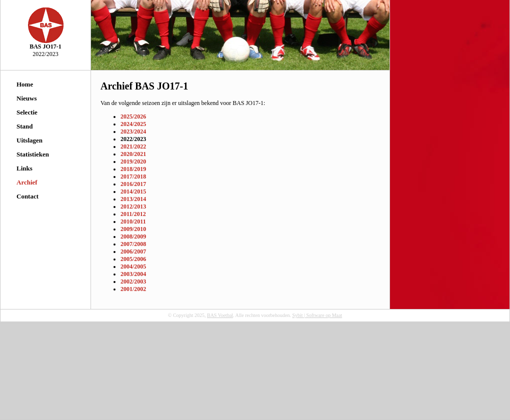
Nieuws (26, 98)
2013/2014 (133, 199)
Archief (27, 182)
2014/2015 (133, 191)
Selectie (27, 112)
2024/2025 (133, 124)
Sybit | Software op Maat (317, 315)
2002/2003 (133, 281)
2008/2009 (133, 236)
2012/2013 (133, 206)
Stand (25, 126)
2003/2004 (133, 274)
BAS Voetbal (220, 315)
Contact (27, 196)
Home (25, 84)
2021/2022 (133, 146)
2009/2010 (133, 229)
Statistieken (33, 154)
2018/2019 (133, 169)
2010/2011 (133, 221)
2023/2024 (133, 131)
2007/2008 (133, 244)
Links (24, 168)
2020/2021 (133, 154)
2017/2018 (133, 176)
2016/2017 (133, 184)
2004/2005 (133, 266)
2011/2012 (133, 214)
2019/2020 (133, 161)
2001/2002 (133, 289)
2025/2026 (133, 116)
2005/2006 (133, 259)
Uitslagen (29, 140)
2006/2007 (133, 251)
